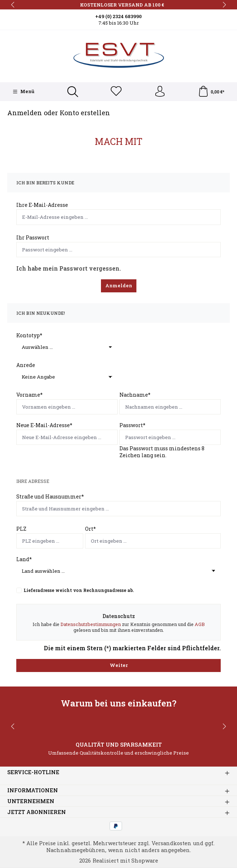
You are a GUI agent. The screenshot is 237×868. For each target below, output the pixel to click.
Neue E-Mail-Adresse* (44, 425)
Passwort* (132, 425)
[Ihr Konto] (160, 92)
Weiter (119, 665)
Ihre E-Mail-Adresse (42, 205)
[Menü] (24, 92)
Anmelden (119, 285)
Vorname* (29, 395)
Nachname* (135, 395)
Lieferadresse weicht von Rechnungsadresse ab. (79, 590)
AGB (200, 624)
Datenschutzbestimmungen (91, 624)
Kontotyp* (29, 335)
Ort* (90, 529)
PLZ (21, 529)
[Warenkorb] (211, 92)
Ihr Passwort (33, 237)
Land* (24, 559)
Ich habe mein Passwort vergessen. (69, 268)
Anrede (26, 365)
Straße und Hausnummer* (50, 496)
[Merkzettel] (116, 92)
